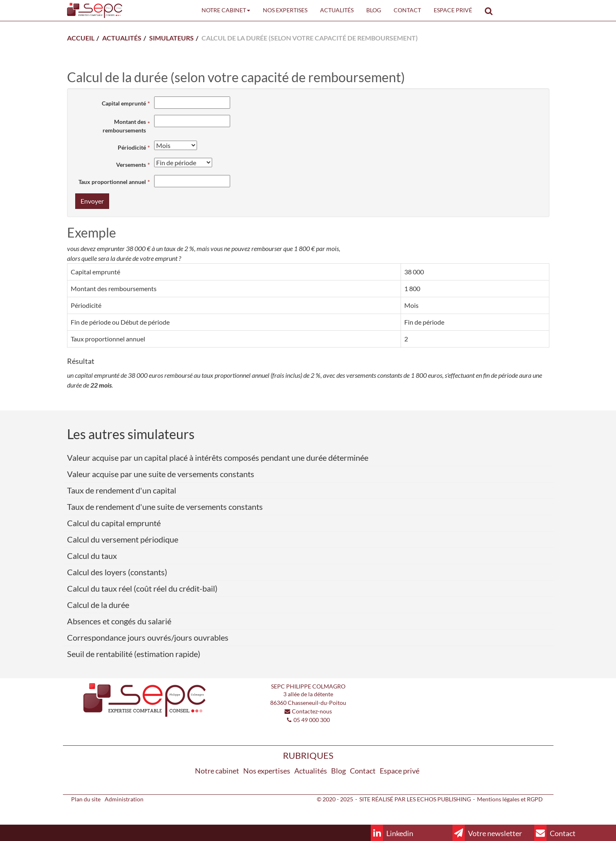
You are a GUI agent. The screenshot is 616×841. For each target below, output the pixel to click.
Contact (407, 10)
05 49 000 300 (312, 720)
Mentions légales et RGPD (510, 799)
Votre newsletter (487, 833)
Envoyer (92, 201)
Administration (124, 799)
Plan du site (86, 799)
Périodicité (132, 147)
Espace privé (453, 10)
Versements (131, 165)
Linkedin (392, 833)
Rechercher (492, 10)
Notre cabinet (226, 10)
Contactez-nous (312, 711)
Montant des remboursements (124, 126)
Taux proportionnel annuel (112, 182)
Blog (374, 10)
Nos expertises (285, 10)
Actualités (337, 10)
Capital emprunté (124, 103)
